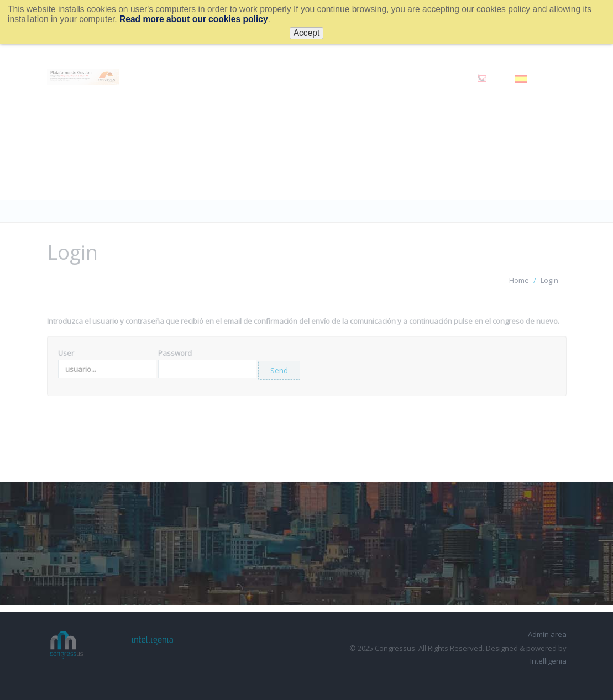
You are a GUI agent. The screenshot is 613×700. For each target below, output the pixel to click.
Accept (307, 33)
